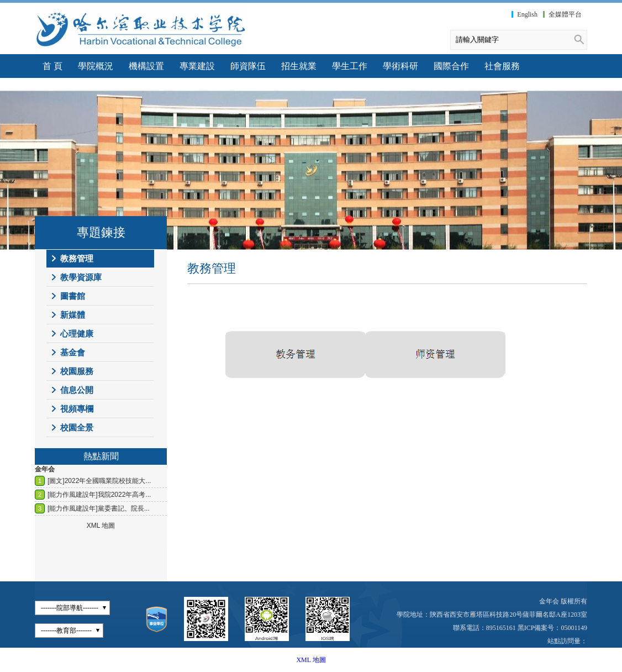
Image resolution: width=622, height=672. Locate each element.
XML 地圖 (311, 660)
